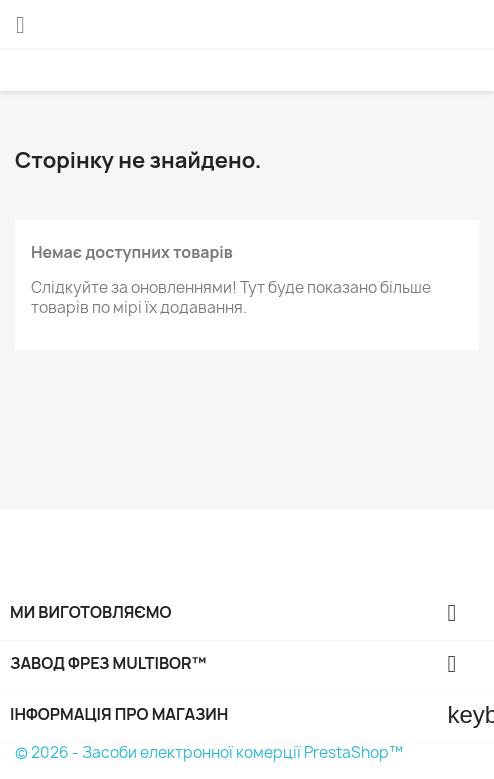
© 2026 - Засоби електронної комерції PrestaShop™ (209, 752)
